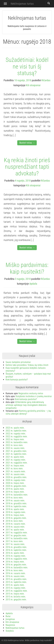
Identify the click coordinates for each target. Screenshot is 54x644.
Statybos (10, 631)
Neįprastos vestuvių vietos (31, 393)
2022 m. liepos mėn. (15, 439)
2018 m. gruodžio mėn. (16, 503)
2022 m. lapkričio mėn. (16, 431)
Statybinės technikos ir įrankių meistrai (34, 396)
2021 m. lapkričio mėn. (16, 454)
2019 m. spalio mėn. (15, 489)
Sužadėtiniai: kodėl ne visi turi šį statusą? (27, 66)
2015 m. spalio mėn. (15, 585)
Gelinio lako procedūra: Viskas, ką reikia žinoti (27, 365)
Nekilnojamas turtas (22, 4)
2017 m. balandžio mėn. (17, 538)
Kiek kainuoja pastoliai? (17, 380)
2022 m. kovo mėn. (14, 445)
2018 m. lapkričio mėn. (16, 506)
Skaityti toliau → (27, 143)
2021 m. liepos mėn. (15, 466)
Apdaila (33, 284)
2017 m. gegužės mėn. (16, 535)
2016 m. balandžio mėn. (17, 568)
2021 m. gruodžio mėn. (16, 451)
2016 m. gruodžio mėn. (16, 547)
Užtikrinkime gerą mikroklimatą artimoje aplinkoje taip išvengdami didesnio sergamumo (26, 405)
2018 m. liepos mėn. (15, 515)
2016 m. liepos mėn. (15, 562)
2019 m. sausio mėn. (15, 501)
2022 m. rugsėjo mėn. (16, 434)
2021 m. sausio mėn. (15, 474)
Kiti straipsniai (33, 85)
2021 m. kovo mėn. (14, 469)
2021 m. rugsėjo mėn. (16, 460)
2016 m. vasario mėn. (16, 573)
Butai (8, 616)
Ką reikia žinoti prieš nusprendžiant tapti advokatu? (27, 167)
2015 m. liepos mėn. (15, 594)
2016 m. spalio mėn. (15, 553)
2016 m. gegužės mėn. (16, 565)
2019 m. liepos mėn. (15, 492)
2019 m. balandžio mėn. (17, 495)
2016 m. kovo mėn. (14, 570)
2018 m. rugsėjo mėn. (16, 512)
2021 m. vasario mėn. (16, 471)
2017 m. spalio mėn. (15, 530)
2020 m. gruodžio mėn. (16, 477)
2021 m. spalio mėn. (15, 457)
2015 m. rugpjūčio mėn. (17, 591)
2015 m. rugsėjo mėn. (16, 588)
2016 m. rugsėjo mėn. (16, 556)
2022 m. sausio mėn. (15, 448)
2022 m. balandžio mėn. (17, 442)
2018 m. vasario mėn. (16, 524)
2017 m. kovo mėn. (14, 541)
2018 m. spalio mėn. (15, 509)
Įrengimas (10, 619)
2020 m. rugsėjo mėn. (16, 480)
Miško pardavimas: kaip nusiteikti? (27, 268)
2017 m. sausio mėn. (15, 544)
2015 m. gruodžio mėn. (16, 579)
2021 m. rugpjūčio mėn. (17, 463)
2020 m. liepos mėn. (15, 483)
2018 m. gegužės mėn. (16, 518)
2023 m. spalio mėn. (15, 428)
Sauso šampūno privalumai (18, 362)
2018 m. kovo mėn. (14, 521)
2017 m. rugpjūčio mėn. (17, 533)
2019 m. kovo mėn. (14, 498)
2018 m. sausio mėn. (15, 527)
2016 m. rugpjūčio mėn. (17, 559)
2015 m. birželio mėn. (16, 597)
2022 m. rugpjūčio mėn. (17, 436)
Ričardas (46, 80)
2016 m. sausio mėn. (15, 576)
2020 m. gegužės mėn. (16, 486)
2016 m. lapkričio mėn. (16, 550)
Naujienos (10, 625)
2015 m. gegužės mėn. (16, 600)
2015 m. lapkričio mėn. (16, 582)
